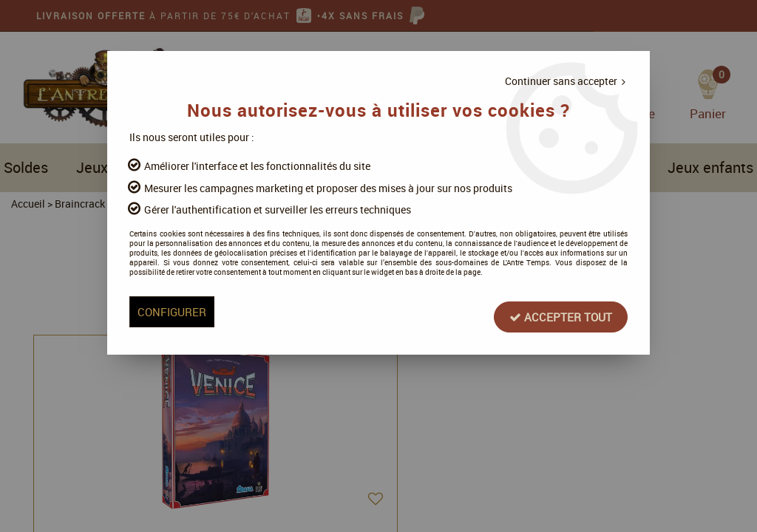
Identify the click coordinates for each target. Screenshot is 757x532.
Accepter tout (509, 347)
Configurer (224, 347)
